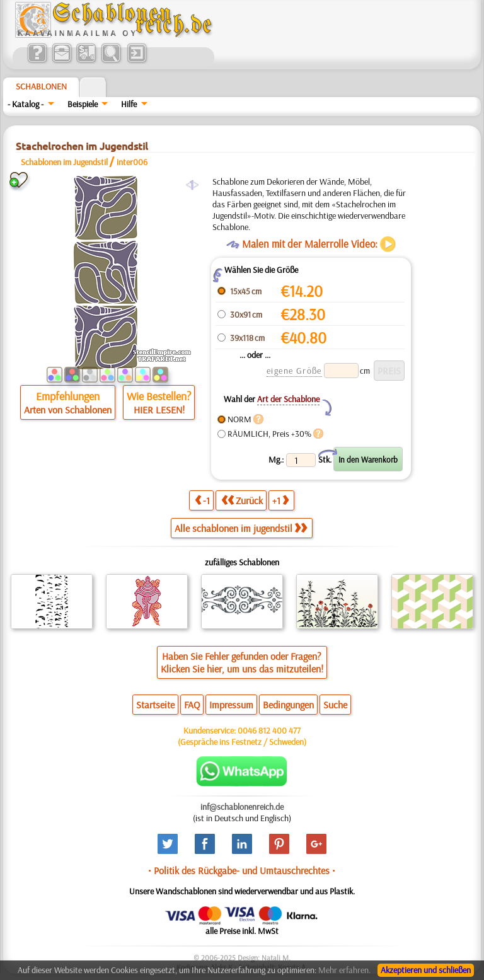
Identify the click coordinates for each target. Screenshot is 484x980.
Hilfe (129, 104)
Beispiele (83, 104)
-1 (202, 500)
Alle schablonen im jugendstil (241, 528)
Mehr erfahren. (344, 970)
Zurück (242, 500)
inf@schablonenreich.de (242, 807)
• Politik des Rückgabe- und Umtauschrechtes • (242, 870)
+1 (280, 500)
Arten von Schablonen (68, 410)
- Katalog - (26, 104)
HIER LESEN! (159, 410)
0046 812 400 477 (269, 730)
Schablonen (41, 86)
